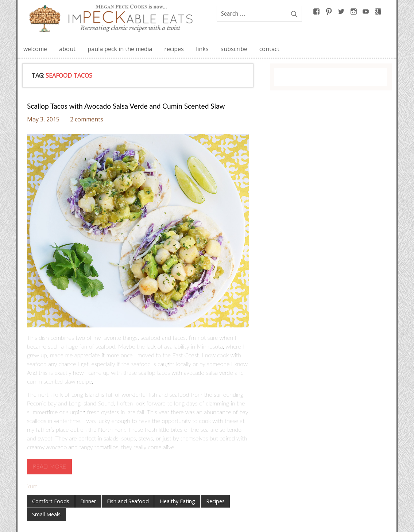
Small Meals (46, 514)
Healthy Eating (177, 501)
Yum (32, 486)
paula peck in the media (120, 49)
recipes (174, 49)
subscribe (234, 49)
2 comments (87, 119)
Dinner (88, 501)
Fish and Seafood (128, 501)
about (67, 49)
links (202, 49)
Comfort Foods (51, 501)
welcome (35, 49)
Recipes (215, 501)
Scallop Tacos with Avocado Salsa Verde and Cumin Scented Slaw (126, 106)
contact (269, 49)
